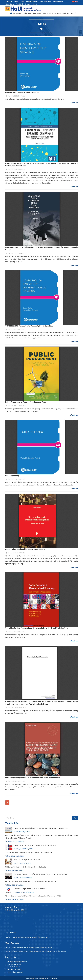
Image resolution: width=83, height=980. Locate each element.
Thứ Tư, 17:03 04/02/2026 (15, 632)
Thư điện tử (20, 4)
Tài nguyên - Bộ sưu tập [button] (42, 13)
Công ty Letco (10, 4)
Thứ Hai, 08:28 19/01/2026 (15, 781)
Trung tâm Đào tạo (32, 1)
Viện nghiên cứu (58, 1)
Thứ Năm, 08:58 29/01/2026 (16, 708)
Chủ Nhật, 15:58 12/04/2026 (16, 253)
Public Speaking (12, 476)
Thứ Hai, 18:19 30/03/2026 (15, 479)
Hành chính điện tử (14, 967)
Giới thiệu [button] (18, 13)
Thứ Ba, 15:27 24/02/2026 (15, 553)
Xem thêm (74, 103)
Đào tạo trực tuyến (14, 969)
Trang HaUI (9, 1)
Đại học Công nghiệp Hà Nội (17, 962)
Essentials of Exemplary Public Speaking (22, 92)
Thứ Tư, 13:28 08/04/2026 (15, 329)
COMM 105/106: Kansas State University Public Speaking (29, 326)
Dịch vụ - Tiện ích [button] (61, 13)
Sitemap (28, 4)
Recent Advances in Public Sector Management (25, 549)
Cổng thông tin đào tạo (15, 972)
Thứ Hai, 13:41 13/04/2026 (15, 169)
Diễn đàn (27, 13)
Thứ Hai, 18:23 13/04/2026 (15, 96)
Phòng (16, 1)
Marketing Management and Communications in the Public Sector (33, 778)
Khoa (22, 1)
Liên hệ (35, 4)
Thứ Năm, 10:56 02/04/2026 (16, 406)
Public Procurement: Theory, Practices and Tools (26, 402)
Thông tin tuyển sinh (14, 964)
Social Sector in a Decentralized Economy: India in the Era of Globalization (36, 628)
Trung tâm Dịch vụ (45, 1)
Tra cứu (74, 13)
